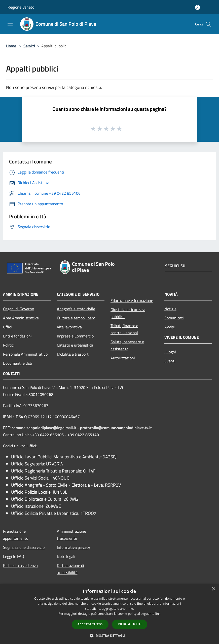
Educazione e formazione (132, 300)
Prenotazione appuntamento (16, 535)
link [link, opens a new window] (158, 614)
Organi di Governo (19, 309)
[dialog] (109, 614)
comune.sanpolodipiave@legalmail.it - (46, 428)
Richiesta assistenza (20, 565)
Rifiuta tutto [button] (130, 624)
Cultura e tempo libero (76, 318)
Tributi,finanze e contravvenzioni (124, 329)
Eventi (170, 361)
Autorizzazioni (123, 358)
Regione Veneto (21, 7)
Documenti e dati (18, 363)
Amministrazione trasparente (71, 535)
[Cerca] (208, 24)
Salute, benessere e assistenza (127, 345)
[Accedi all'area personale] (197, 7)
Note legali (66, 556)
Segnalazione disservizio (24, 547)
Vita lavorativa (69, 327)
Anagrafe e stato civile (76, 309)
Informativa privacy (74, 547)
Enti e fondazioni (17, 336)
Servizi (29, 46)
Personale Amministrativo (25, 354)
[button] (109, 635)
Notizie (170, 309)
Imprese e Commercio (75, 336)
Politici (9, 345)
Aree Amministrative (21, 318)
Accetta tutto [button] (90, 624)
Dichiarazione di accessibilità (70, 569)
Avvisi (170, 327)
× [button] (213, 589)
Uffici (7, 327)
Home (11, 46)
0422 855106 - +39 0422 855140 (69, 435)
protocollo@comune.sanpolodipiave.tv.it (116, 428)
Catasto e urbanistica (75, 345)
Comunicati (174, 318)
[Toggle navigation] (10, 24)
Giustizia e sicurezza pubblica (128, 313)
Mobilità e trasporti (73, 354)
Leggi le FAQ (14, 556)
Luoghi (170, 352)
